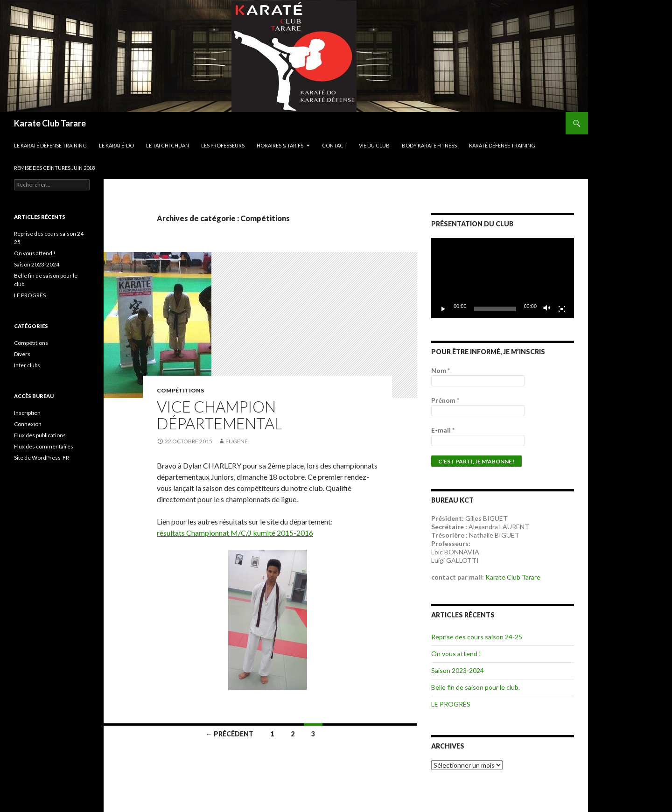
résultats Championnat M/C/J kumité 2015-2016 (235, 533)
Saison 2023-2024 (458, 670)
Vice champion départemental (219, 415)
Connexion (28, 424)
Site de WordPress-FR (42, 458)
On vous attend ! (456, 654)
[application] (503, 278)
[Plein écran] (562, 309)
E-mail (443, 430)
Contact (334, 145)
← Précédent (230, 734)
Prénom (445, 400)
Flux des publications (40, 435)
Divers (22, 354)
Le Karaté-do (116, 145)
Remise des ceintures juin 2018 (54, 168)
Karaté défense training (502, 145)
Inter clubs (27, 365)
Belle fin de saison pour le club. (476, 687)
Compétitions (180, 390)
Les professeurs (223, 145)
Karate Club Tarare (50, 123)
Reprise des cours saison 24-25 (477, 637)
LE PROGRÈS (451, 704)
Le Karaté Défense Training (50, 145)
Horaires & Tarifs (280, 145)
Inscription (27, 413)
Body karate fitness (429, 145)
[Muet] (547, 309)
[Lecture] (443, 309)
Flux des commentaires (44, 446)
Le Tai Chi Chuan (168, 145)
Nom (441, 370)
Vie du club (374, 145)
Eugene (237, 441)
